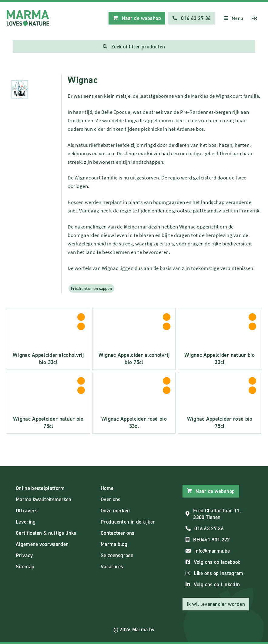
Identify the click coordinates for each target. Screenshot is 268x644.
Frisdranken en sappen (91, 288)
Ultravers (27, 511)
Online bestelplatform (40, 488)
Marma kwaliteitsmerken (44, 499)
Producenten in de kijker (128, 522)
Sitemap (25, 567)
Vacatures (112, 567)
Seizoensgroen (117, 555)
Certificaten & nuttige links (46, 533)
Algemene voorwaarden (42, 544)
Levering (26, 522)
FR (254, 18)
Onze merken (115, 511)
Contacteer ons (117, 533)
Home (107, 488)
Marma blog (114, 544)
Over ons (111, 499)
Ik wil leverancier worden (216, 604)
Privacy (24, 555)
